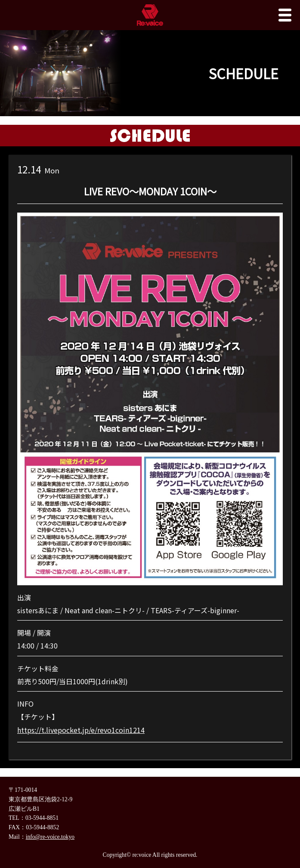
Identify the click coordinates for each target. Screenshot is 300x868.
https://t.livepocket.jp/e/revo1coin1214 (81, 730)
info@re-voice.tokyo (50, 837)
